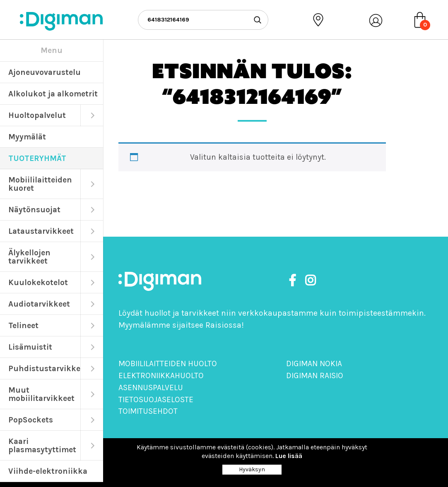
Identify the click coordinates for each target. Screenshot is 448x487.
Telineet (23, 325)
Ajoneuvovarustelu (45, 72)
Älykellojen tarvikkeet (29, 257)
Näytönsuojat (34, 210)
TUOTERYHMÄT (37, 158)
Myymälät (27, 137)
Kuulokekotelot (38, 282)
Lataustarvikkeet (41, 231)
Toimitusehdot (148, 411)
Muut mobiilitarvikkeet (41, 394)
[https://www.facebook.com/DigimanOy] (294, 281)
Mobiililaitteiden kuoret (40, 184)
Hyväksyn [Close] (252, 469)
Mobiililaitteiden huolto (168, 363)
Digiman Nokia (314, 363)
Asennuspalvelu (151, 387)
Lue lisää (289, 456)
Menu (52, 50)
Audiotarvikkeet (39, 304)
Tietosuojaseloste (156, 399)
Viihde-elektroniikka (48, 471)
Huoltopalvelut (37, 115)
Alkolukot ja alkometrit (53, 94)
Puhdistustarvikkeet (44, 368)
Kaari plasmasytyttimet (42, 445)
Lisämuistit (30, 347)
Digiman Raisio (315, 375)
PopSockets (31, 420)
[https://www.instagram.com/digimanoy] (310, 281)
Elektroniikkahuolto (161, 375)
